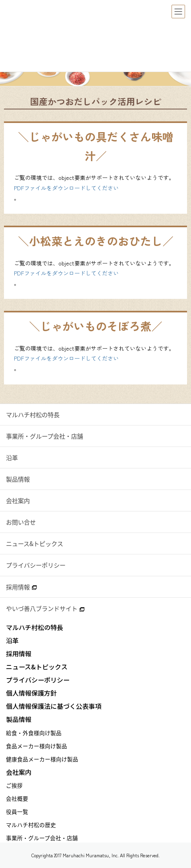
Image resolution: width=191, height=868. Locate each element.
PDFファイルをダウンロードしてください (66, 188)
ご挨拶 (14, 785)
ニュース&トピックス (35, 543)
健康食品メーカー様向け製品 (42, 759)
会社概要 (17, 798)
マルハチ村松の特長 (33, 414)
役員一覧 (17, 811)
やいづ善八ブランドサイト (45, 608)
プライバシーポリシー (36, 565)
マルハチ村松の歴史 (31, 825)
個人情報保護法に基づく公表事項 (54, 706)
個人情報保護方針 (31, 693)
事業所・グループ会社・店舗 (44, 436)
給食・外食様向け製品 (34, 733)
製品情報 (18, 479)
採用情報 (21, 587)
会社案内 (18, 500)
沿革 (12, 457)
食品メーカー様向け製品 (37, 746)
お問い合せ (21, 522)
